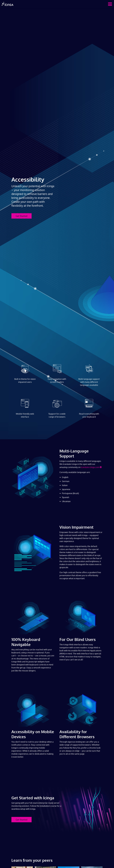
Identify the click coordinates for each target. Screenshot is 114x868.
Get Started (22, 216)
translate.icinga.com (90, 467)
